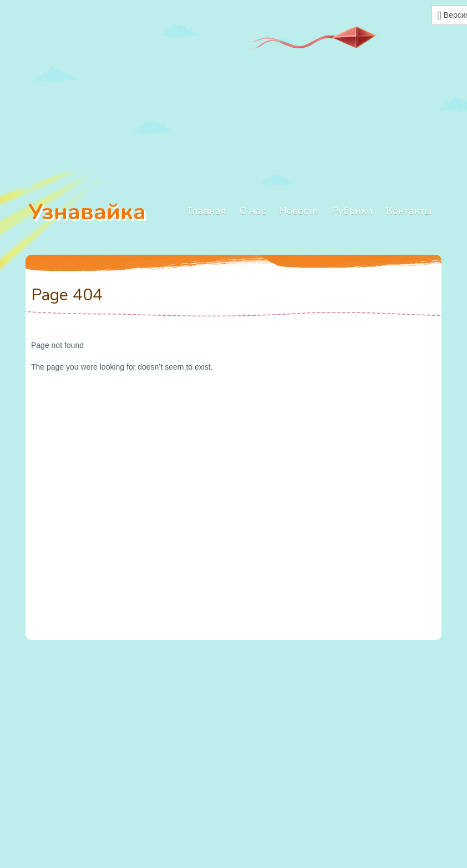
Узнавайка (87, 212)
